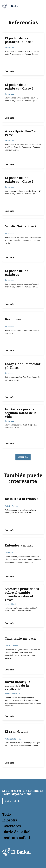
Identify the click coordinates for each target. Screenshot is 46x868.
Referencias (9, 47)
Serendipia (9, 553)
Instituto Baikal (16, 838)
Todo (7, 814)
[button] (42, 6)
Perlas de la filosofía (13, 694)
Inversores (12, 826)
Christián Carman (11, 506)
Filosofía (10, 820)
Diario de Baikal (16, 832)
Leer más (9, 71)
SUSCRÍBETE (12, 801)
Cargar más (23, 457)
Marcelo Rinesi (10, 604)
